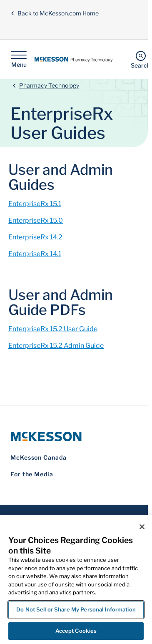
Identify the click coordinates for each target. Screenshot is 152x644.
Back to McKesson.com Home (55, 13)
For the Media (32, 474)
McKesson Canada (39, 457)
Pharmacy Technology (49, 85)
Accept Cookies (76, 631)
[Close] (142, 527)
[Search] (141, 59)
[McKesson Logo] (74, 436)
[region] (76, 580)
